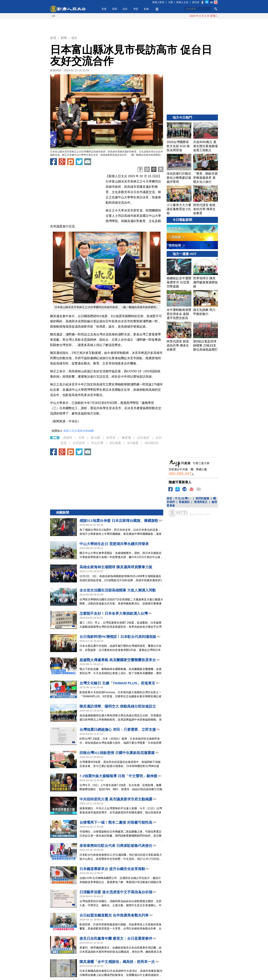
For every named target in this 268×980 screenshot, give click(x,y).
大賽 (170, 2)
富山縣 (95, 438)
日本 (82, 438)
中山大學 (97, 443)
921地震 (115, 443)
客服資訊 (184, 502)
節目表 (196, 2)
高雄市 (68, 438)
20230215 (151, 443)
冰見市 (111, 438)
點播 (146, 9)
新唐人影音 (158, 2)
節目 (125, 9)
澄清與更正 (201, 502)
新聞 (115, 9)
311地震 (133, 443)
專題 (136, 9)
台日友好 (143, 438)
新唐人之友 (182, 2)
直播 (104, 9)
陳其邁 (126, 438)
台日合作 (79, 443)
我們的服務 (202, 498)
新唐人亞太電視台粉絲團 (78, 431)
